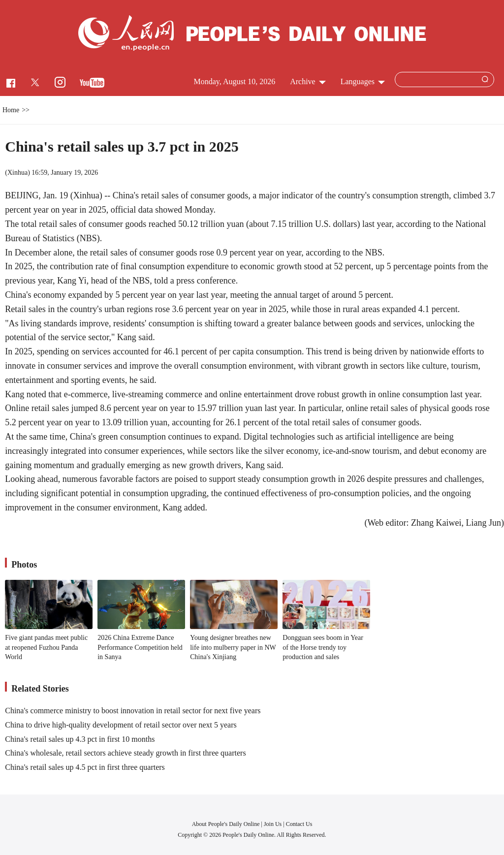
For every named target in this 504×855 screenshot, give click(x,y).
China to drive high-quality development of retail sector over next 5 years (121, 725)
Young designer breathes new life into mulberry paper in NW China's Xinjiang (233, 647)
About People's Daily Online (226, 824)
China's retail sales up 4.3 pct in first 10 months (80, 739)
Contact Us (299, 824)
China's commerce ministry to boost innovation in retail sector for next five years (133, 711)
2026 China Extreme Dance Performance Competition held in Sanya (140, 647)
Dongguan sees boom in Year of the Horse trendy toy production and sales (323, 647)
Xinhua (17, 173)
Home (11, 110)
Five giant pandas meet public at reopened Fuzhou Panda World (46, 647)
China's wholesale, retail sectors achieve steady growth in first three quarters (125, 753)
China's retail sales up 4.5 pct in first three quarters (85, 767)
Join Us (273, 824)
